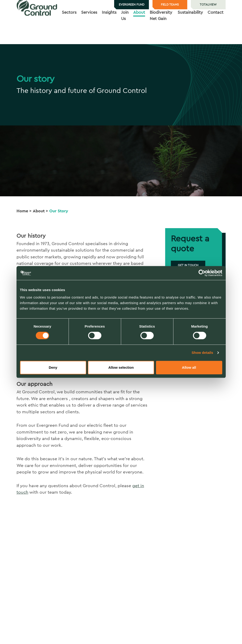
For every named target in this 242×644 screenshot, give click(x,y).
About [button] (139, 26)
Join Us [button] (125, 29)
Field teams (170, 5)
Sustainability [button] (190, 26)
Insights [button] (109, 26)
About (39, 211)
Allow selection (121, 367)
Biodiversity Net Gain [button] (161, 29)
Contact (215, 26)
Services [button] (89, 26)
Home (22, 211)
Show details (202, 353)
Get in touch (188, 265)
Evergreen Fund (132, 5)
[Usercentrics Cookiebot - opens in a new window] (202, 273)
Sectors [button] (69, 26)
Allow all (189, 367)
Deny (53, 367)
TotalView (208, 5)
